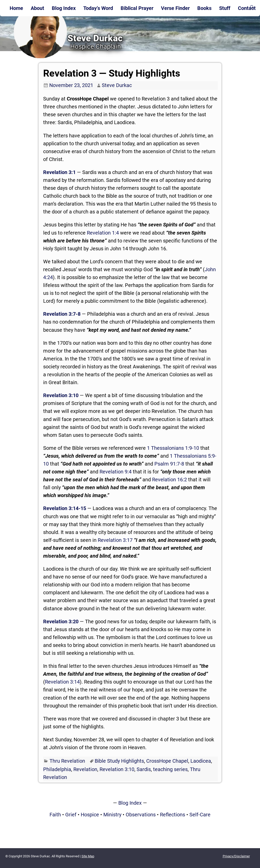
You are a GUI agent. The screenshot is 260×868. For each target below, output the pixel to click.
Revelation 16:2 (169, 480)
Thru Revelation (67, 761)
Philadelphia (57, 769)
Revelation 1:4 (103, 233)
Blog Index (64, 8)
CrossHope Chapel (167, 761)
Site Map (88, 856)
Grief (71, 815)
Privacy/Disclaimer (236, 856)
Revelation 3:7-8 (62, 314)
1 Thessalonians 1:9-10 (173, 448)
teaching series (170, 769)
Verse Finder (175, 8)
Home (16, 8)
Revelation (85, 769)
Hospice (90, 815)
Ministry (112, 815)
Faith (55, 815)
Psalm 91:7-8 (169, 464)
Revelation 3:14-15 (65, 508)
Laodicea (201, 761)
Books (204, 8)
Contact (247, 8)
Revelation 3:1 (59, 172)
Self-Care (200, 815)
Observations (141, 815)
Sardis (144, 769)
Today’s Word (98, 8)
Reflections (173, 815)
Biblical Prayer (137, 8)
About (37, 8)
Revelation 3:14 (62, 682)
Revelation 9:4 (116, 472)
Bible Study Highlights (119, 761)
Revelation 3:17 (115, 540)
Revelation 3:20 (61, 621)
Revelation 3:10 (61, 395)
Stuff (225, 8)
